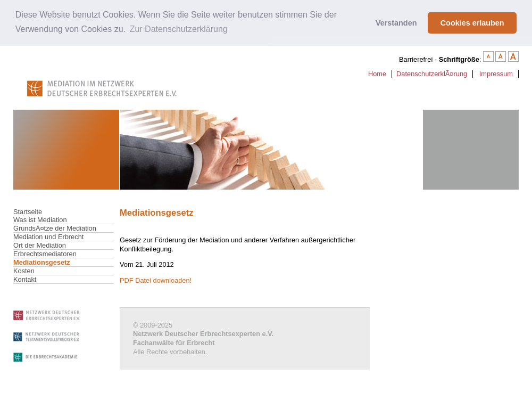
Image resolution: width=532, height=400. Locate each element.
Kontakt (25, 279)
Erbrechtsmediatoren (45, 254)
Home (377, 74)
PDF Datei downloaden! (156, 280)
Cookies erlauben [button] (472, 23)
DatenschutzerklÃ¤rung (432, 74)
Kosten (24, 271)
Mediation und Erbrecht (48, 237)
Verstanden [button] (396, 23)
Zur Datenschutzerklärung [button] (179, 29)
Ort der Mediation (40, 245)
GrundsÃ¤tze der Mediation (55, 228)
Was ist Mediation (40, 220)
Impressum (496, 74)
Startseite (28, 212)
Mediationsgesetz (42, 262)
